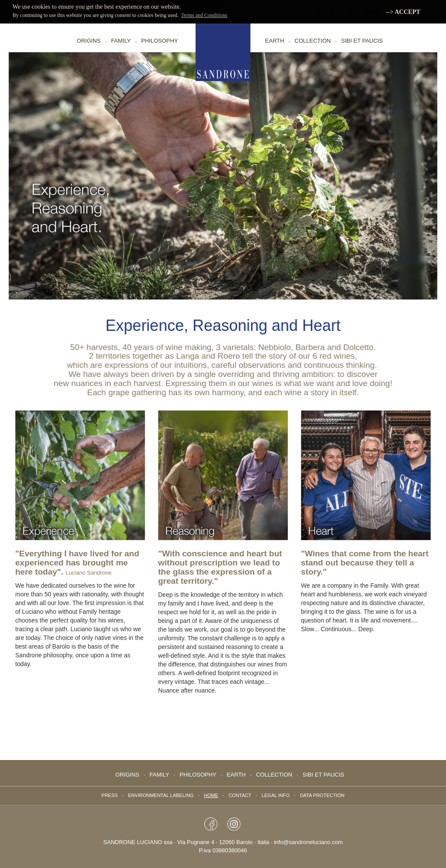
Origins (89, 41)
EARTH (275, 41)
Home (211, 795)
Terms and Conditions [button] (204, 15)
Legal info (276, 795)
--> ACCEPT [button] (403, 12)
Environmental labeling (161, 795)
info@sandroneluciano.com (308, 842)
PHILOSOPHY (160, 41)
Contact (240, 795)
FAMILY (121, 41)
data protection (322, 795)
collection (313, 41)
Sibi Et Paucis (362, 41)
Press (110, 795)
